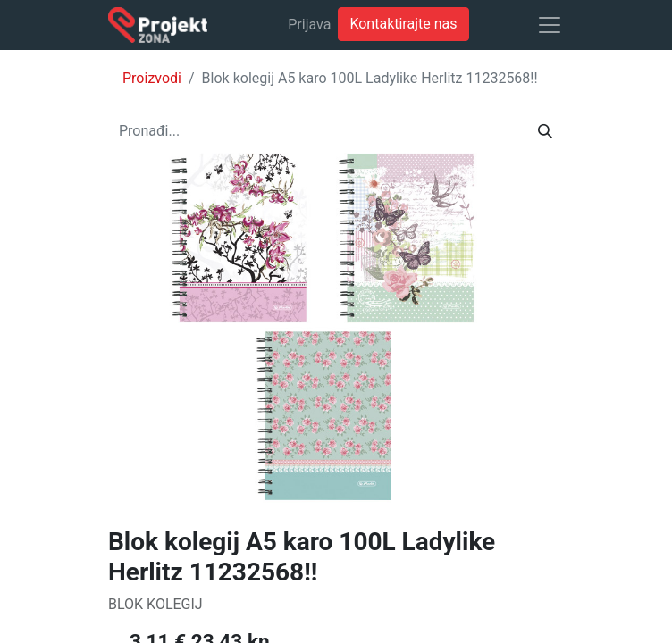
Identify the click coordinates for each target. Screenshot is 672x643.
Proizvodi (152, 78)
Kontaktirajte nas (403, 24)
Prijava (309, 25)
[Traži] (545, 131)
